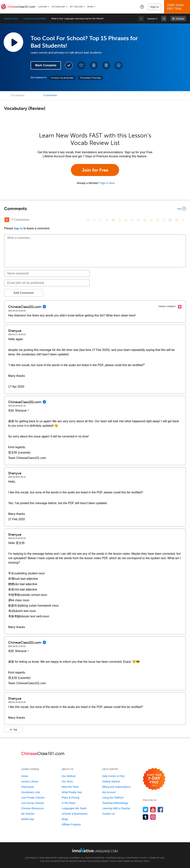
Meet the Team (70, 787)
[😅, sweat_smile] (132, 220)
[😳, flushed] (94, 220)
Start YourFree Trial (178, 7)
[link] (164, 19)
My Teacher (76, 7)
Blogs (65, 819)
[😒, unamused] (107, 220)
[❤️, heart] (176, 220)
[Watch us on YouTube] (153, 810)
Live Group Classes (32, 803)
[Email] (47, 283)
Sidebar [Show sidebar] (180, 19)
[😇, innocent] (151, 220)
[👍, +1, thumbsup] (183, 220)
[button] (142, 7)
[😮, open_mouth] (164, 220)
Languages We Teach (74, 808)
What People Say (72, 792)
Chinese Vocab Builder (35, 19)
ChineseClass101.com (118, 858)
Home (25, 776)
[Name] (47, 273)
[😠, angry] (120, 220)
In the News (68, 803)
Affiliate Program (71, 824)
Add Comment (23, 293)
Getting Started (111, 781)
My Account (109, 792)
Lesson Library (11, 19)
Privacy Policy (139, 858)
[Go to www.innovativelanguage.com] (95, 850)
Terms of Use (157, 858)
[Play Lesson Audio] (13, 42)
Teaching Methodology (115, 803)
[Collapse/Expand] (95, 209)
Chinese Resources (32, 808)
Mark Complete (46, 65)
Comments (50, 95)
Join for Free (95, 170)
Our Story (67, 781)
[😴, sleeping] (158, 220)
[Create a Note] (94, 65)
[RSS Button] (7, 220)
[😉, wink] (139, 220)
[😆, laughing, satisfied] (126, 220)
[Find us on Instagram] (153, 817)
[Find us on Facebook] (160, 810)
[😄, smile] (88, 220)
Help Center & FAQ (113, 776)
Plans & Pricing (70, 798)
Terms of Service (133, 861)
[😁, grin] (101, 220)
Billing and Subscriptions (116, 787)
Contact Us (109, 814)
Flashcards (27, 787)
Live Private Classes (33, 798)
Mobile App (28, 819)
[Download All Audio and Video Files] (119, 65)
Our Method (68, 776)
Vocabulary (58, 7)
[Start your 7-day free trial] (154, 779)
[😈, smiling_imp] (170, 220)
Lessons (43, 7)
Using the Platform (113, 798)
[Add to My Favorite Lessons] (81, 65)
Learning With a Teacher (116, 808)
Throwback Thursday (90, 78)
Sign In (155, 7)
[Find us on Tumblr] (146, 817)
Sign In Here (107, 183)
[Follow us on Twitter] (146, 810)
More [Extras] (90, 7)
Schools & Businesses (74, 814)
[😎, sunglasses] (113, 220)
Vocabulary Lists (31, 792)
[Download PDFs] (106, 65)
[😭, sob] (145, 220)
